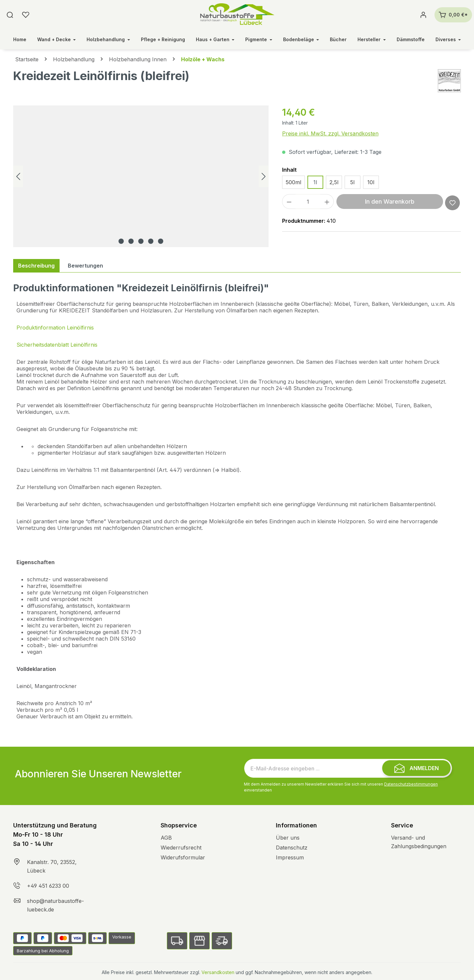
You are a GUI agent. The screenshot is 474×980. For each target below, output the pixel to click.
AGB (166, 838)
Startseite (27, 59)
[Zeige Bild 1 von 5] (121, 241)
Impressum (290, 857)
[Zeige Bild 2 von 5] (131, 241)
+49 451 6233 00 (48, 886)
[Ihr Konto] (423, 15)
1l (315, 182)
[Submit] (416, 768)
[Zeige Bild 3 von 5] (141, 241)
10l (371, 182)
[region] (141, 176)
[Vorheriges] (18, 176)
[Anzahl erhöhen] (327, 202)
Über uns (288, 838)
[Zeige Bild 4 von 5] (151, 241)
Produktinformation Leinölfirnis (55, 328)
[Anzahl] (308, 202)
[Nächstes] (264, 176)
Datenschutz (292, 848)
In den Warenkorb (390, 202)
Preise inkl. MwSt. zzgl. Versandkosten (330, 133)
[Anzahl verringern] (289, 202)
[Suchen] (10, 15)
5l (352, 182)
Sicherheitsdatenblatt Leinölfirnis (57, 345)
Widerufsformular (183, 857)
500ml (293, 182)
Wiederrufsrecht (181, 848)
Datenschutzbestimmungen (411, 784)
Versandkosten (218, 972)
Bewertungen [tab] (85, 266)
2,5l (334, 182)
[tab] (36, 266)
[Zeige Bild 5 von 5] (161, 241)
